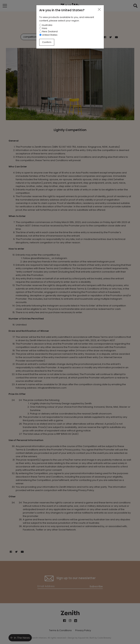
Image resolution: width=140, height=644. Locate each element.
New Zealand (48, 31)
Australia (46, 25)
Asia (43, 28)
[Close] (99, 10)
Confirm (47, 42)
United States (48, 35)
